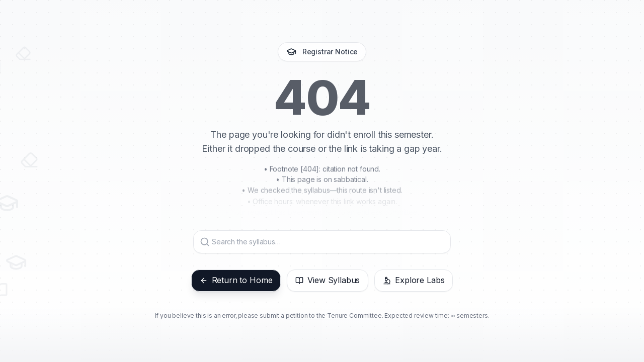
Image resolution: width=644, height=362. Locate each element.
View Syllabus (328, 280)
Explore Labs (414, 280)
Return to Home (236, 280)
